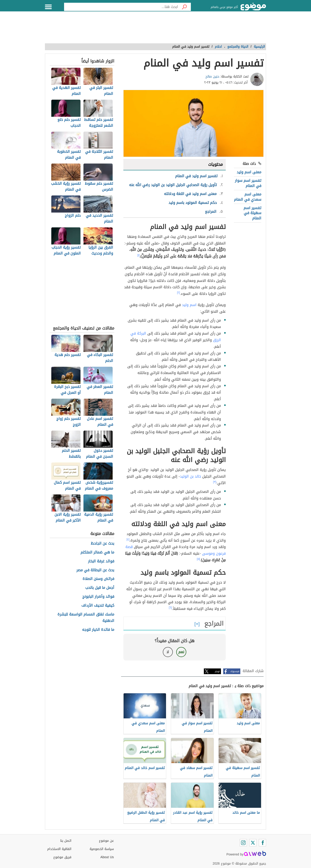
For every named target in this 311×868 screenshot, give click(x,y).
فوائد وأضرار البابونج (98, 597)
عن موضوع (106, 841)
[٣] (215, 482)
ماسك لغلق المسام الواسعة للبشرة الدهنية (86, 618)
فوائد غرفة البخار (101, 561)
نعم (181, 652)
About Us (107, 857)
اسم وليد (189, 305)
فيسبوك (235, 671)
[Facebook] (262, 843)
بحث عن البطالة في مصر (95, 570)
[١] (138, 255)
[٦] (170, 608)
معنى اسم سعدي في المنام (248, 197)
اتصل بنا (66, 841)
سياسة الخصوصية (102, 849)
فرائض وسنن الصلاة (98, 579)
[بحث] (184, 7)
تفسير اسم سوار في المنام (248, 183)
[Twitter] (253, 843)
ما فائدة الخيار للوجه (98, 630)
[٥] (198, 559)
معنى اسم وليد (249, 172)
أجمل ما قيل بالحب (100, 588)
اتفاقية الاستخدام (59, 849)
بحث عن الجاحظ (102, 544)
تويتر (217, 671)
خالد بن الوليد (190, 476)
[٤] (128, 539)
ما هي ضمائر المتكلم (97, 552)
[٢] (179, 293)
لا (168, 652)
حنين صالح (212, 77)
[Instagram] (243, 843)
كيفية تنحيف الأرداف (98, 606)
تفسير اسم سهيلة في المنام (252, 213)
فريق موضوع (62, 857)
